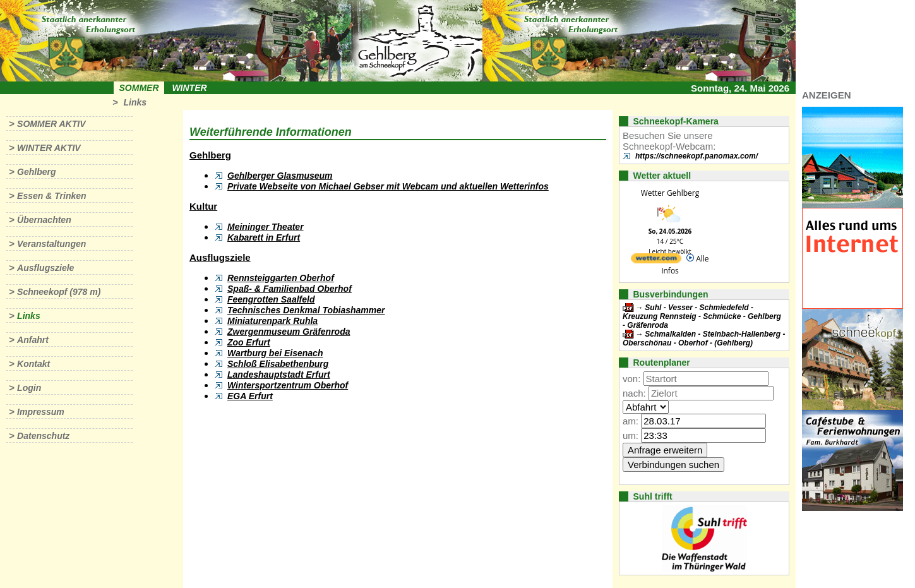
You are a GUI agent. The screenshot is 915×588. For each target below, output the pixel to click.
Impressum (41, 412)
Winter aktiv (49, 148)
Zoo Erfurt (249, 342)
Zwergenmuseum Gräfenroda (289, 332)
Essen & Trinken (51, 196)
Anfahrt (33, 340)
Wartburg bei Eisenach (275, 353)
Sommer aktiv (51, 124)
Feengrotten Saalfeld (271, 299)
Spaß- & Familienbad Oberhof (290, 289)
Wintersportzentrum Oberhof (288, 385)
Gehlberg (36, 172)
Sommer (139, 88)
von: (631, 379)
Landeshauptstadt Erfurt (279, 375)
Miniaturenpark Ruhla (272, 321)
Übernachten (44, 220)
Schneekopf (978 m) (59, 292)
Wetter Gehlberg (670, 193)
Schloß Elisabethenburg (278, 364)
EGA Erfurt (250, 396)
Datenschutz (43, 436)
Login (29, 388)
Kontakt (33, 364)
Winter (189, 88)
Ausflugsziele (45, 268)
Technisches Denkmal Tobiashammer (306, 310)
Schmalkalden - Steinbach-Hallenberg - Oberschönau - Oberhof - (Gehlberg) (704, 339)
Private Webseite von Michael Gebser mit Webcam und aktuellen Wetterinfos (388, 186)
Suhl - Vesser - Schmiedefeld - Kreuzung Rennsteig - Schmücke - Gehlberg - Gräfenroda (702, 316)
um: (631, 435)
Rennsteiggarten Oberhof (281, 278)
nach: (634, 393)
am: (631, 421)
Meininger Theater (266, 227)
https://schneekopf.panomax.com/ (697, 156)
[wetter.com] (656, 261)
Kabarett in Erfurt (264, 237)
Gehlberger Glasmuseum (280, 176)
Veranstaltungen (51, 244)
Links (135, 102)
